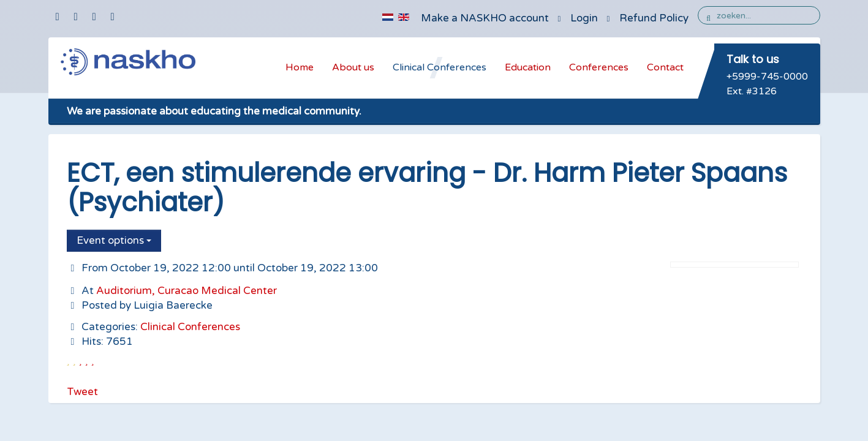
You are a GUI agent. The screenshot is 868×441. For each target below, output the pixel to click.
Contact (665, 67)
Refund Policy (654, 18)
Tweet (82, 392)
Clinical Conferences (440, 67)
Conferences (599, 67)
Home (300, 67)
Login (584, 18)
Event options (114, 240)
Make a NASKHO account (485, 18)
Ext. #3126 (752, 91)
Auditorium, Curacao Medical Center (187, 291)
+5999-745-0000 (767, 77)
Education (528, 67)
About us (353, 67)
